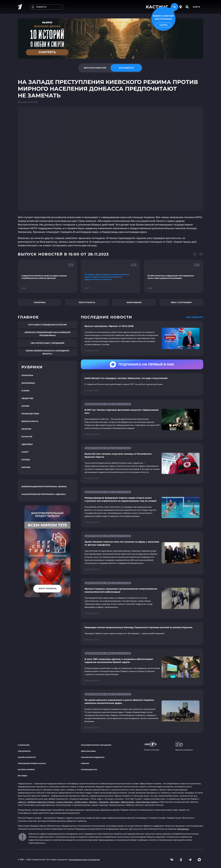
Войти (197, 7)
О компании (24, 745)
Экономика (28, 383)
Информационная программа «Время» (44, 487)
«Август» (22, 802)
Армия (25, 406)
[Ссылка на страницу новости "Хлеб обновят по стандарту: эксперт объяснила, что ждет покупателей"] (142, 384)
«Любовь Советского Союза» (41, 802)
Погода (26, 460)
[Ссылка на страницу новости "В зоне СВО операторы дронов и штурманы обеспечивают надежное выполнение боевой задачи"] (142, 667)
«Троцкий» (104, 802)
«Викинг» (93, 802)
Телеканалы (183, 829)
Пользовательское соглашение (96, 745)
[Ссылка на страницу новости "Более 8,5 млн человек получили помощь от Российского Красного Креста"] (142, 463)
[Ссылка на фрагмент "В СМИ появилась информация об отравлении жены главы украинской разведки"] (174, 276)
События (85, 763)
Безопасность (30, 421)
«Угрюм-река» (81, 802)
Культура (27, 437)
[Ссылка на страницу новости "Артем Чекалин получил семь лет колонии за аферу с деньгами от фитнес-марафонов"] (142, 553)
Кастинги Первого (26, 770)
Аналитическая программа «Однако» (44, 494)
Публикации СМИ (89, 770)
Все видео (23, 776)
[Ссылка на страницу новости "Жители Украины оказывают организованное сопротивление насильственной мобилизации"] (142, 598)
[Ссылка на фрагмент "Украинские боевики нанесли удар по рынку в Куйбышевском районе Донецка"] (47, 276)
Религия (26, 429)
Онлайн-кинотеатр (27, 757)
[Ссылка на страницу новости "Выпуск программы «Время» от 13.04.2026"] (142, 338)
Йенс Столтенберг (181, 302)
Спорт (25, 452)
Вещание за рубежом (184, 746)
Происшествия (30, 414)
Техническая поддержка (93, 757)
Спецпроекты (24, 751)
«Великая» (115, 802)
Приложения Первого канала (32, 763)
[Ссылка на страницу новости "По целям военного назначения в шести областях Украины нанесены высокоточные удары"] (142, 711)
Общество (27, 398)
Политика (40, 302)
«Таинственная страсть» (147, 802)
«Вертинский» (127, 802)
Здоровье (27, 444)
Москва (26, 467)
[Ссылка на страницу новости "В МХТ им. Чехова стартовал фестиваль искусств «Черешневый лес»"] (142, 419)
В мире (25, 391)
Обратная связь (88, 751)
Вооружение (134, 302)
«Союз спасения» (65, 802)
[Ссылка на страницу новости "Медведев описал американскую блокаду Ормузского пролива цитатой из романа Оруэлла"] (142, 634)
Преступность (87, 302)
